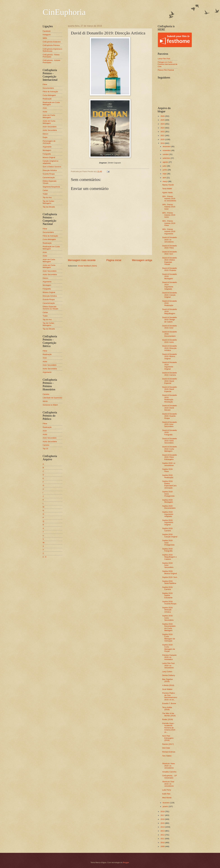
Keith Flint (166, 794)
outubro (166, 154)
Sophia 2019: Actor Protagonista (168, 543)
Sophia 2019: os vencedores (169, 464)
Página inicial (114, 260)
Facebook (47, 31)
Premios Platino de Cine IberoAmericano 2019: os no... (170, 696)
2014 (163, 827)
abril (165, 178)
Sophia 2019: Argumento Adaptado (168, 514)
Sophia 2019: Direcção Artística (168, 610)
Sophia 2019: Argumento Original (168, 522)
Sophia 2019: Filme (168, 470)
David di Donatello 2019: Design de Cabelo (170, 320)
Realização (47, 99)
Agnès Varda (167, 193)
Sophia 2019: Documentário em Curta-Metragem (169, 627)
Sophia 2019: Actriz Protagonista (168, 494)
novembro (167, 150)
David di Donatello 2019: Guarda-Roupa (170, 416)
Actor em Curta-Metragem (49, 116)
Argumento (47, 147)
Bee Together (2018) (168, 680)
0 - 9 (44, 557)
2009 (163, 846)
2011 (163, 839)
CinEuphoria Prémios (51, 45)
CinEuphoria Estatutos (52, 42)
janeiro (166, 806)
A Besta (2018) (168, 685)
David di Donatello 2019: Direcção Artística (170, 348)
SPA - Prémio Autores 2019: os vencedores (169, 199)
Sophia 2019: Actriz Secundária (168, 618)
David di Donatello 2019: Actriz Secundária (170, 441)
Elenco (45, 134)
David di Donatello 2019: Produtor (170, 269)
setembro (167, 158)
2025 (163, 120)
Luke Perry (167, 790)
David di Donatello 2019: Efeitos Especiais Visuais (170, 261)
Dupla (45, 137)
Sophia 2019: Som (170, 577)
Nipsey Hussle (168, 185)
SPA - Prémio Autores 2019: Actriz (169, 215)
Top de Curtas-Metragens (49, 202)
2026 (163, 116)
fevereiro (166, 803)
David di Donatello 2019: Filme (170, 247)
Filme (45, 84)
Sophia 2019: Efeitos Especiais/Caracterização (169, 484)
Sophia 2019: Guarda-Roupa (169, 603)
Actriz (45, 112)
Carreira (46, 394)
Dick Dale (166, 748)
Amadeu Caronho (169, 772)
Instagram (47, 35)
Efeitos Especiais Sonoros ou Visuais (50, 308)
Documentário (48, 88)
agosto (166, 162)
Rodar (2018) (168, 719)
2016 (163, 819)
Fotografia (47, 154)
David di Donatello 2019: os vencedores (170, 240)
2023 (163, 128)
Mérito (45, 401)
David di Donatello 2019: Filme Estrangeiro (170, 457)
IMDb (45, 38)
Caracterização (49, 177)
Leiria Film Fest (164, 59)
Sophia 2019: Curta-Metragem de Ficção (169, 648)
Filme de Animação (50, 92)
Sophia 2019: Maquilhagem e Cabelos (169, 557)
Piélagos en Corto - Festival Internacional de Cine (168, 64)
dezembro (167, 146)
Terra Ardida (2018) (167, 708)
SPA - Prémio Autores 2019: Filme (169, 223)
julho (165, 166)
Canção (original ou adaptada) (51, 162)
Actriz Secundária (50, 130)
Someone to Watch (50, 405)
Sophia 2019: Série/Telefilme (169, 582)
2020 (163, 139)
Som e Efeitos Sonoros (52, 167)
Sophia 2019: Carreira (168, 529)
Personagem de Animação (49, 142)
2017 (163, 815)
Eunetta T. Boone (169, 703)
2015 (163, 823)
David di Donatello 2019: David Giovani (170, 408)
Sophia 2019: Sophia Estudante (168, 595)
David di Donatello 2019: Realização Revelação (170, 398)
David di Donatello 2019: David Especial (170, 381)
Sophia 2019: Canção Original (170, 535)
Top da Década (49, 207)
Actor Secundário (50, 127)
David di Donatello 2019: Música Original (170, 356)
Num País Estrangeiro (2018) (168, 738)
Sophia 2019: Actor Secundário (168, 565)
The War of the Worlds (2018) (169, 714)
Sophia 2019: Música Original (169, 572)
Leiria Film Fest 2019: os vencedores (168, 665)
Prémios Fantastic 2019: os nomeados (169, 657)
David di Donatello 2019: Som (170, 253)
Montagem (47, 150)
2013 (163, 831)
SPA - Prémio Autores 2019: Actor (169, 207)
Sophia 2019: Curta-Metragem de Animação (169, 638)
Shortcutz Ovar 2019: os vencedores (168, 784)
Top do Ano (47, 197)
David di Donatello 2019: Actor (170, 327)
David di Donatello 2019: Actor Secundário (170, 424)
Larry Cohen (167, 672)
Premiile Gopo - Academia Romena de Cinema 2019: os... (169, 728)
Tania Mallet (167, 189)
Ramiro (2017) (168, 744)
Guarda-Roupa (49, 174)
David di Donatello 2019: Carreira (170, 374)
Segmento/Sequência (51, 187)
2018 (163, 812)
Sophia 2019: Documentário (169, 507)
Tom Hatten (167, 756)
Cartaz (45, 190)
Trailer (45, 194)
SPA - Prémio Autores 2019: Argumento (169, 231)
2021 (163, 136)
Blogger (126, 862)
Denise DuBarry (169, 675)
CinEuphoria (64, 12)
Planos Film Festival (166, 70)
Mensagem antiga (142, 260)
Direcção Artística (50, 170)
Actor (45, 108)
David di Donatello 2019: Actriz (170, 341)
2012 (163, 835)
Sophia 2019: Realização (168, 476)
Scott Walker (167, 689)
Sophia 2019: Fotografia (168, 550)
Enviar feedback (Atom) (87, 266)
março (165, 181)
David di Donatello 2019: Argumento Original (170, 366)
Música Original (49, 157)
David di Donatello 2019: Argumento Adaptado (170, 286)
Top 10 (45, 449)
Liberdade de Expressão (52, 398)
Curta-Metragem (49, 95)
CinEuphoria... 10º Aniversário (169, 777)
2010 (163, 843)
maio (165, 174)
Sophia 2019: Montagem (168, 501)
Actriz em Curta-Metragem (49, 122)
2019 (163, 143)
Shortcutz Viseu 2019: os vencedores (169, 766)
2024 (163, 124)
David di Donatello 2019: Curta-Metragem (170, 449)
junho (165, 170)
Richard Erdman (169, 752)
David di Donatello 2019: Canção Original (170, 295)
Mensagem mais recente (82, 260)
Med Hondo (167, 798)
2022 (163, 132)
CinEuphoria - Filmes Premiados (51, 56)
